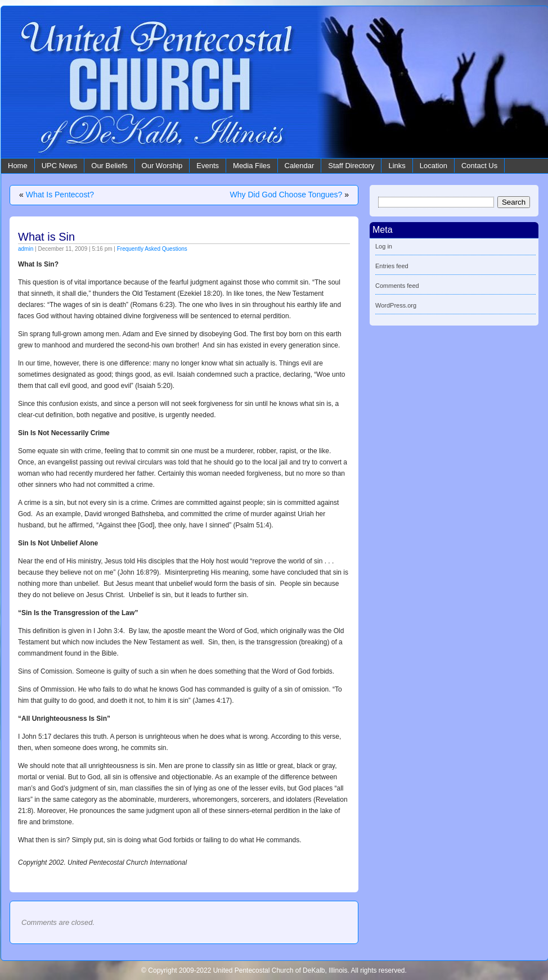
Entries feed (392, 266)
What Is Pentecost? (60, 195)
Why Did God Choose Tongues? (286, 195)
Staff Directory (351, 166)
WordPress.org (396, 305)
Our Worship (162, 166)
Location (434, 166)
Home (18, 166)
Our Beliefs (109, 166)
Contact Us (479, 166)
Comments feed (397, 286)
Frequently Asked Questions (152, 249)
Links (397, 166)
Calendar (300, 166)
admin (26, 249)
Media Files (251, 166)
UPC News (60, 166)
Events (208, 166)
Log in (384, 246)
